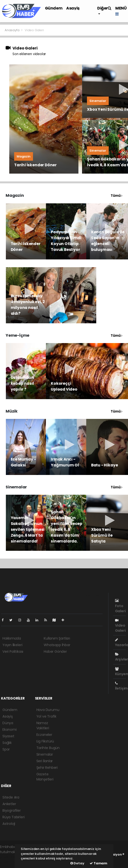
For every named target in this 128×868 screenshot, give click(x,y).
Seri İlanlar (45, 761)
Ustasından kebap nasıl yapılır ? (22, 383)
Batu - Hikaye (105, 465)
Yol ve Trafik (47, 716)
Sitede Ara (11, 797)
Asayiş (73, 8)
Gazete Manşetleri (45, 777)
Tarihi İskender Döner (35, 165)
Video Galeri (34, 30)
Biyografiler (12, 810)
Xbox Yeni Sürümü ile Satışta (102, 535)
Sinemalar (45, 754)
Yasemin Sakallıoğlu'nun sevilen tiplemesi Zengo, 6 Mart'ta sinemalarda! (28, 529)
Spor (6, 749)
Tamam (98, 863)
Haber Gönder (55, 651)
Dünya (8, 723)
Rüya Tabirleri (13, 817)
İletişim (121, 686)
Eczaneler (44, 735)
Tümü (117, 196)
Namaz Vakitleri (43, 725)
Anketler (9, 804)
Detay (77, 863)
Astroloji (9, 824)
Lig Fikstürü (45, 741)
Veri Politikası (13, 651)
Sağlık (7, 743)
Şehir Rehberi (47, 768)
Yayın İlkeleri (12, 645)
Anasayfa (12, 30)
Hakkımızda (12, 638)
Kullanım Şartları (57, 638)
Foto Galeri (120, 606)
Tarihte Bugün (48, 748)
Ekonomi (10, 730)
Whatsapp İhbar (57, 645)
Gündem (54, 8)
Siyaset (8, 736)
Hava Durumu (48, 710)
